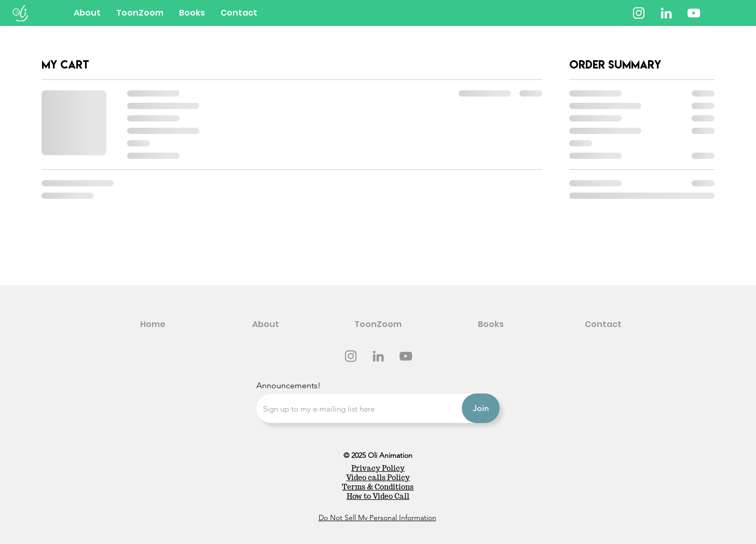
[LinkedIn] (666, 13)
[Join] (481, 408)
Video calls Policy (378, 478)
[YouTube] (694, 13)
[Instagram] (639, 13)
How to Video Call (378, 496)
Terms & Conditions (378, 487)
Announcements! (288, 386)
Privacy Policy (378, 468)
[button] (192, 13)
